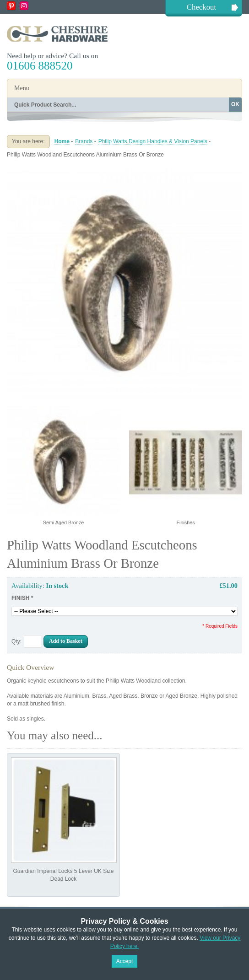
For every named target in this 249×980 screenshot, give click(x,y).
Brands (84, 141)
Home (62, 141)
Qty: (16, 641)
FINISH (22, 598)
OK (235, 104)
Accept (125, 961)
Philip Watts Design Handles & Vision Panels (153, 141)
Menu (22, 88)
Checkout (201, 7)
